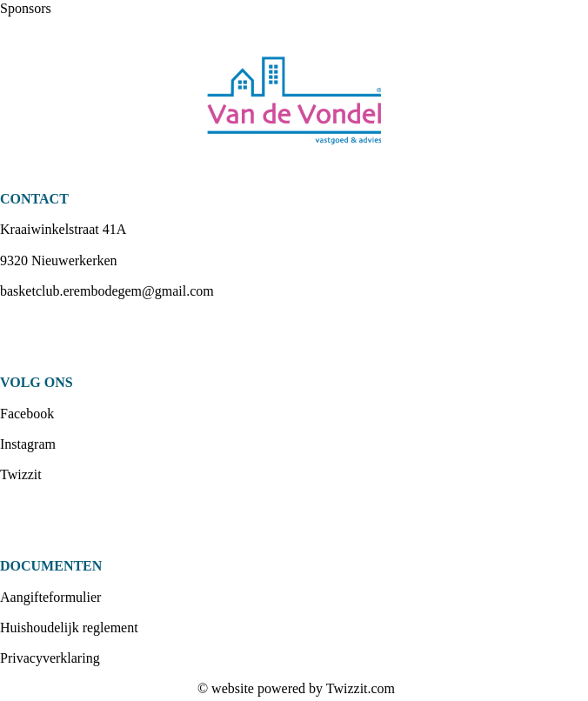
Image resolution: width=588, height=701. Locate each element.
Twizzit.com (361, 688)
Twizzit (21, 474)
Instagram (28, 444)
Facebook (27, 414)
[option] (294, 103)
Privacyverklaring (50, 658)
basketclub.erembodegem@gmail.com (107, 291)
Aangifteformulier (50, 597)
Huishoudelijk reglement (69, 628)
